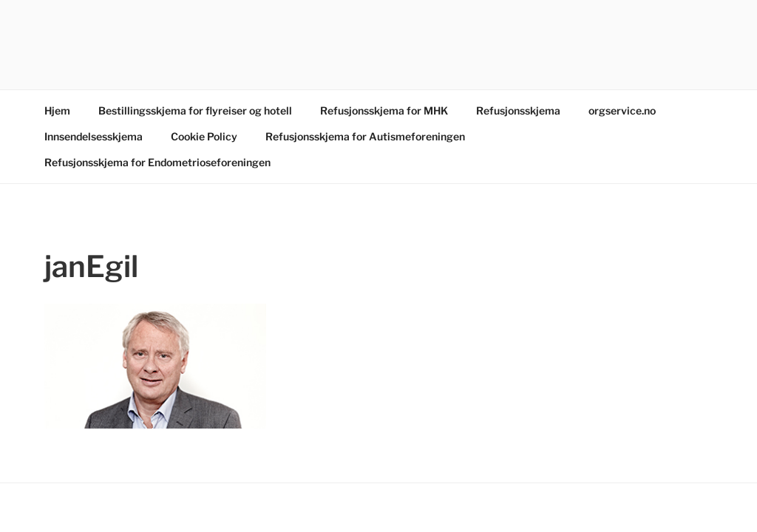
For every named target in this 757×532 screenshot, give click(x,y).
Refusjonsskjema (518, 110)
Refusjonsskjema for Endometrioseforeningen (157, 162)
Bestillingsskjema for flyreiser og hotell (195, 110)
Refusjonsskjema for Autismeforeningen (365, 136)
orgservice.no (622, 110)
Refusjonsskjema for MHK (384, 110)
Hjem (57, 110)
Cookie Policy (204, 136)
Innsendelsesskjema (94, 136)
